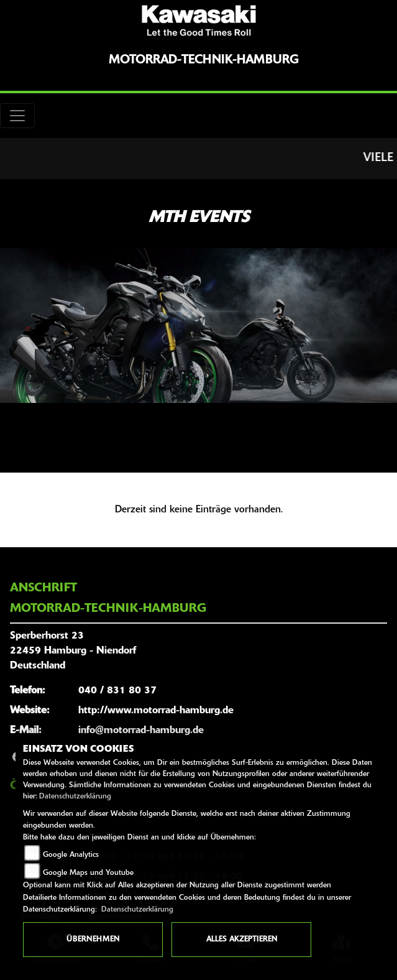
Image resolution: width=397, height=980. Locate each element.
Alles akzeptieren (242, 940)
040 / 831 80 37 (117, 691)
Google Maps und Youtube (88, 873)
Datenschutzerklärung (75, 797)
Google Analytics (71, 855)
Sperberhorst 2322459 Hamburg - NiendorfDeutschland (73, 651)
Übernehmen (93, 940)
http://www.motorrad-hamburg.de (156, 711)
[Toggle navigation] (17, 116)
